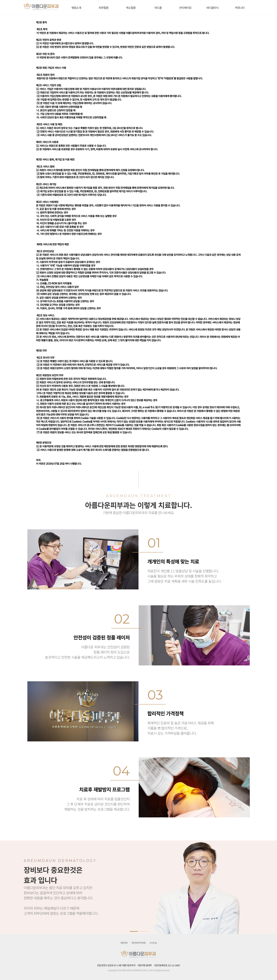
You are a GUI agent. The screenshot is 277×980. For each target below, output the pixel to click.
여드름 (158, 8)
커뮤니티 (240, 8)
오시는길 (153, 943)
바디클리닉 (212, 8)
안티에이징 (185, 8)
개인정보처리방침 (138, 943)
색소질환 (131, 8)
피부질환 (104, 8)
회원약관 (124, 943)
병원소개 (76, 8)
